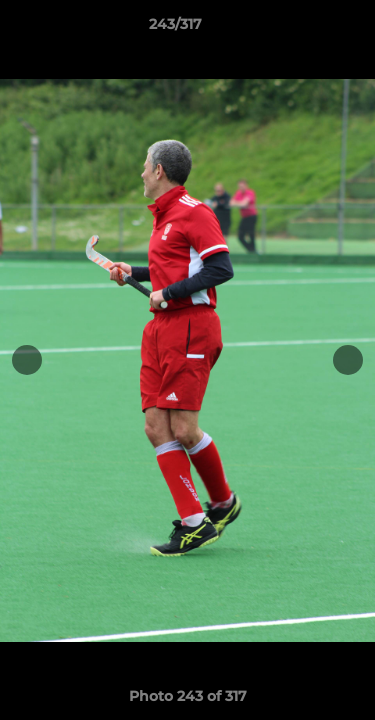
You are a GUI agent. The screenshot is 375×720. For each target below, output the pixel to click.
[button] (303, 29)
